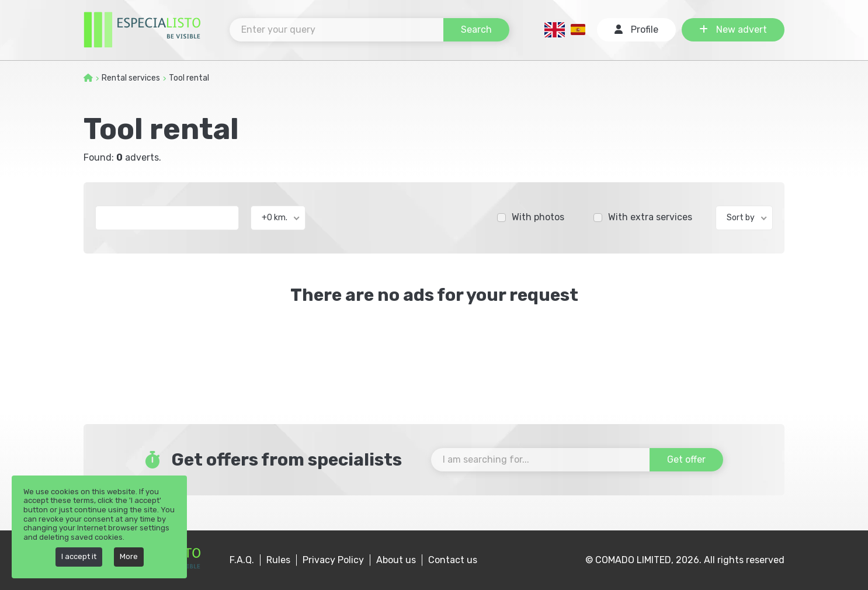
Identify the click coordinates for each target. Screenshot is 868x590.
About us (396, 560)
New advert (733, 29)
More (129, 556)
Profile (636, 29)
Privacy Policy (333, 560)
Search (476, 29)
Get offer (686, 459)
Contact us (453, 560)
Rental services (131, 78)
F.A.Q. (242, 560)
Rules (278, 560)
